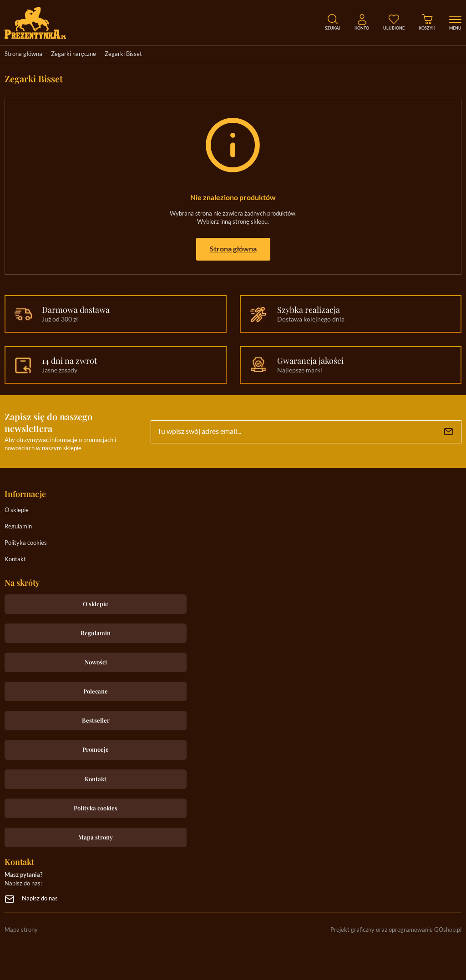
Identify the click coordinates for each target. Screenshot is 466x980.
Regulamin (18, 527)
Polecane (96, 691)
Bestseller (96, 720)
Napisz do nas (40, 899)
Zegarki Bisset (123, 54)
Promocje (96, 749)
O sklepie (17, 510)
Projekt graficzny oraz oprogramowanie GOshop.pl (396, 930)
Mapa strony (96, 837)
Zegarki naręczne (73, 54)
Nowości (96, 662)
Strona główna (23, 54)
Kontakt (15, 560)
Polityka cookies (26, 543)
